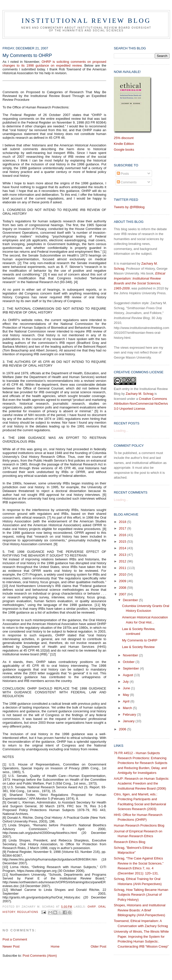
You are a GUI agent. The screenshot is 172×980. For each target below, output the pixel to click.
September (131, 668)
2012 (123, 561)
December (131, 600)
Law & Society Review (138, 647)
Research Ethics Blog (130, 842)
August (128, 675)
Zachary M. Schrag (140, 394)
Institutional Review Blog (86, 21)
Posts (123, 174)
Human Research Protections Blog (139, 825)
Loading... (121, 431)
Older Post (99, 946)
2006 (123, 729)
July (126, 682)
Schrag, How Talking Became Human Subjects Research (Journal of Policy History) (141, 895)
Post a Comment (15, 939)
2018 (123, 522)
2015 (123, 542)
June (127, 688)
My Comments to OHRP (139, 640)
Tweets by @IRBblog (129, 207)
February (130, 714)
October (129, 662)
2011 (123, 568)
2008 (123, 588)
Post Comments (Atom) (40, 956)
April (127, 701)
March (128, 708)
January (129, 721)
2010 (123, 574)
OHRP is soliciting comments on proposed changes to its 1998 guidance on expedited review (54, 64)
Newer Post (11, 946)
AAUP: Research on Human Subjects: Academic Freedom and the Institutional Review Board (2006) (142, 783)
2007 (123, 594)
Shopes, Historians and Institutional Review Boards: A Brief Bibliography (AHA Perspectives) (140, 910)
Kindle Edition (124, 144)
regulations (28, 912)
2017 (123, 528)
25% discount (124, 138)
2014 (123, 548)
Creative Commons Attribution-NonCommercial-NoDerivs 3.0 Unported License (141, 404)
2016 (123, 535)
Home (55, 946)
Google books (124, 150)
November (131, 655)
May (126, 695)
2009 (123, 581)
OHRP (92, 907)
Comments (127, 182)
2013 (123, 555)
